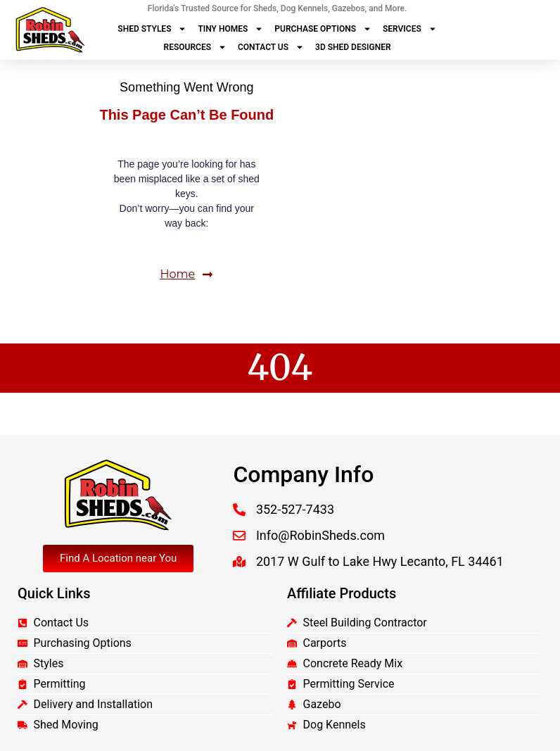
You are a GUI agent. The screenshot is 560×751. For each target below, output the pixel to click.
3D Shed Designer (353, 47)
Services (410, 29)
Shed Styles (152, 29)
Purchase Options (323, 29)
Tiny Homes (230, 29)
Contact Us (271, 47)
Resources (195, 47)
